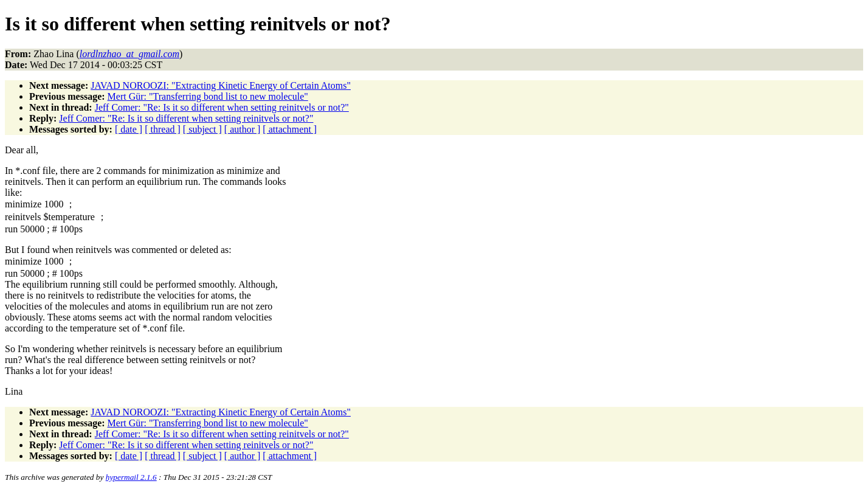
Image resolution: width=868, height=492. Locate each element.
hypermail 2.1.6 (131, 477)
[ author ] (243, 129)
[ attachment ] (290, 129)
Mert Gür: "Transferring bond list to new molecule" (208, 96)
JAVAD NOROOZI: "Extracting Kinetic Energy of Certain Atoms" (221, 85)
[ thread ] (163, 129)
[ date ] (129, 129)
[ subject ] (202, 129)
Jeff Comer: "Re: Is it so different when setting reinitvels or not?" (222, 107)
